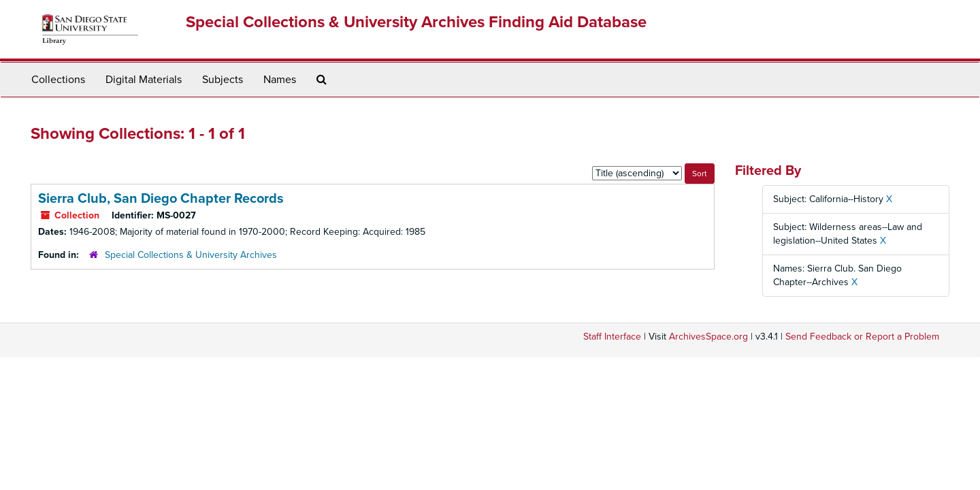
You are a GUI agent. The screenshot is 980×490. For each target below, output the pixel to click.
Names (280, 80)
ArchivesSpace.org (708, 337)
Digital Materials (144, 80)
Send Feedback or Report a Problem (862, 337)
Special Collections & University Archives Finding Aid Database (416, 22)
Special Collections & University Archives (191, 255)
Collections (58, 80)
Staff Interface (612, 337)
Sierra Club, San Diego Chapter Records (161, 199)
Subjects (223, 80)
